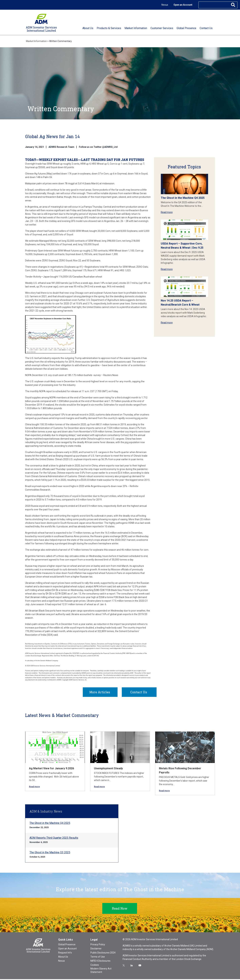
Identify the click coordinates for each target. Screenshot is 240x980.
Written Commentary (60, 41)
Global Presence (67, 945)
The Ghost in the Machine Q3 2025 (50, 853)
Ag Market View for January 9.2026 (51, 769)
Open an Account (183, 5)
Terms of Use (98, 958)
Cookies (95, 966)
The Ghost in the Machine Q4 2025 (183, 198)
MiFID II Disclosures (100, 962)
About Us (63, 958)
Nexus (165, 5)
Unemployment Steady (108, 769)
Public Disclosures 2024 (103, 953)
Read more (167, 212)
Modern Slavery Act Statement (101, 971)
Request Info (65, 953)
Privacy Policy (98, 945)
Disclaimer (96, 949)
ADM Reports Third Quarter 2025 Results (54, 839)
